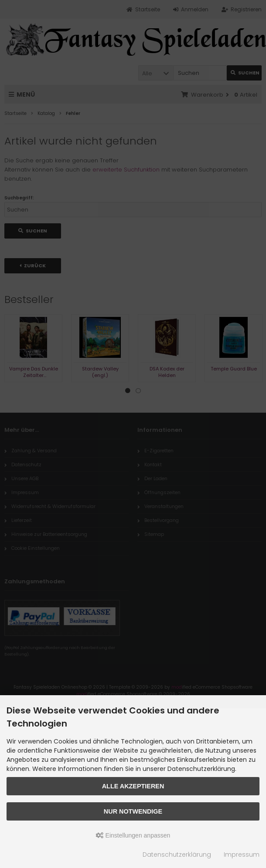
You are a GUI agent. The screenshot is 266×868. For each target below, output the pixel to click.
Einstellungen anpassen (133, 835)
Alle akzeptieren (133, 786)
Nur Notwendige (133, 811)
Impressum (242, 855)
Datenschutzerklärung (177, 855)
